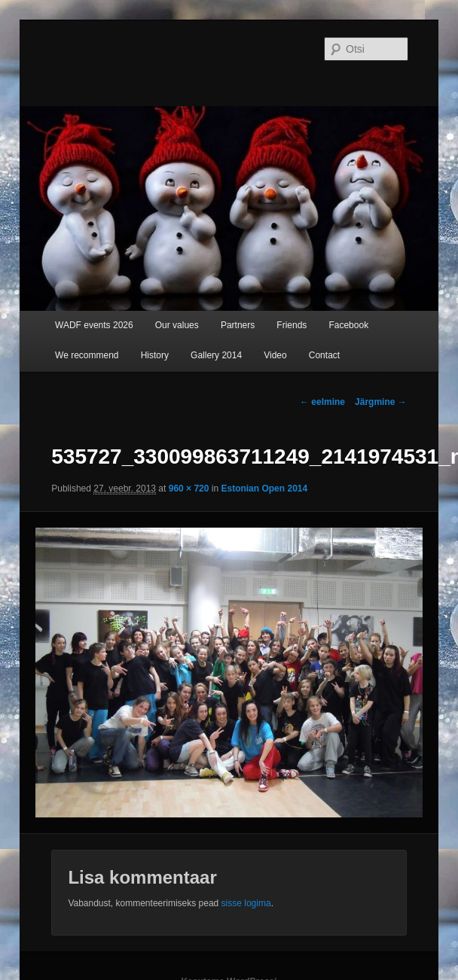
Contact (324, 355)
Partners (238, 325)
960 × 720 (189, 488)
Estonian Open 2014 (264, 488)
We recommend (87, 355)
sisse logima (246, 903)
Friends (292, 325)
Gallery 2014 (216, 355)
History (155, 355)
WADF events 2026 (94, 325)
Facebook (348, 325)
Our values (177, 325)
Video (275, 355)
